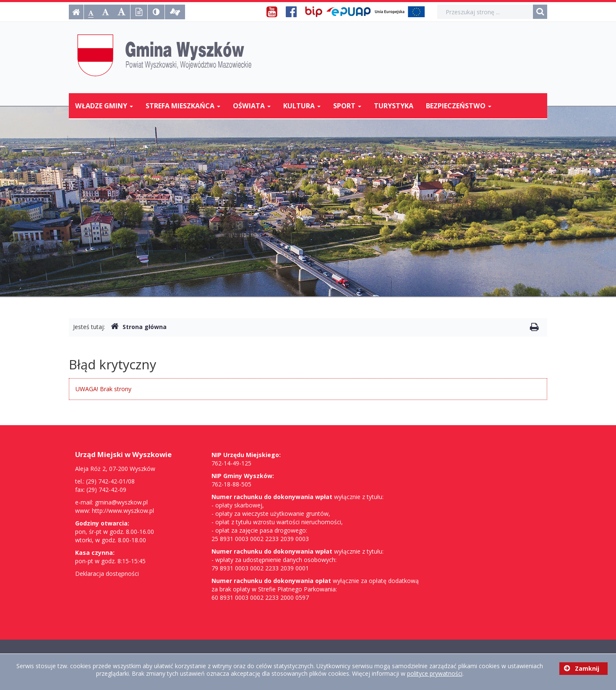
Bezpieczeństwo (459, 106)
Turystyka (394, 106)
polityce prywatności (435, 673)
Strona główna (139, 327)
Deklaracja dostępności (107, 574)
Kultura (302, 106)
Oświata (252, 106)
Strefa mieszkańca (183, 106)
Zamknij (582, 668)
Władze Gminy (104, 106)
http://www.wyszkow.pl (123, 511)
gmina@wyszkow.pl (121, 502)
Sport (347, 106)
